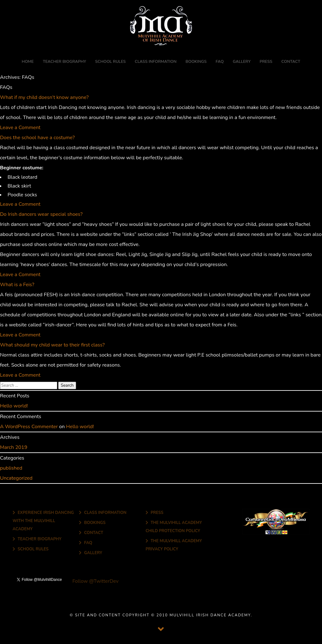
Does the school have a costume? (37, 138)
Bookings (196, 62)
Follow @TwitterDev (95, 581)
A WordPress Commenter (29, 427)
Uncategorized (16, 478)
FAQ (220, 62)
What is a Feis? (17, 285)
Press (266, 62)
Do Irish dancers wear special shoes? (41, 214)
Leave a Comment (20, 128)
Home (28, 62)
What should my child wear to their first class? (52, 345)
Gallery (242, 62)
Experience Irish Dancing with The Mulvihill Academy (43, 521)
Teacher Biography (64, 62)
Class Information (156, 62)
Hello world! (14, 406)
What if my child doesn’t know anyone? (44, 97)
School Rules (111, 62)
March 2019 (14, 447)
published (11, 468)
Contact (291, 62)
